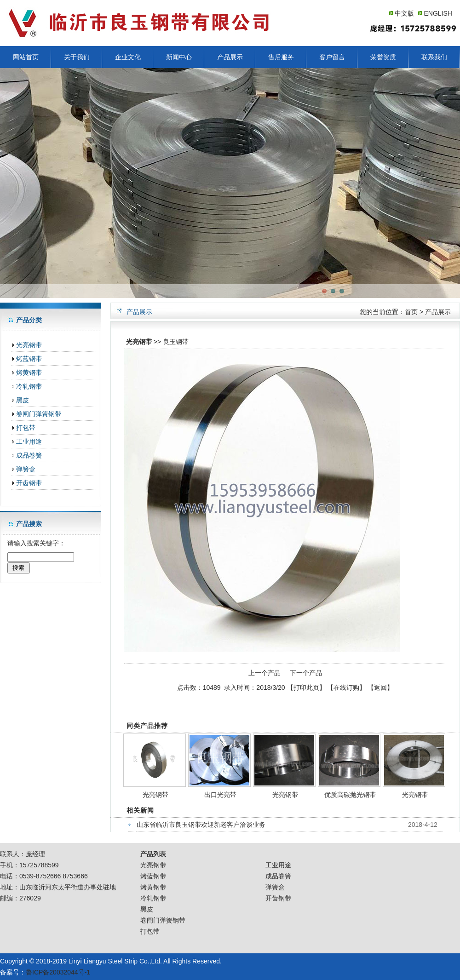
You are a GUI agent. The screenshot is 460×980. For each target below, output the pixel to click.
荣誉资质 (383, 57)
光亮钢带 (29, 345)
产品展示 (230, 57)
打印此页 (306, 688)
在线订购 (346, 688)
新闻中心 (179, 57)
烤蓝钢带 (29, 359)
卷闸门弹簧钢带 (39, 414)
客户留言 (332, 57)
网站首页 (26, 57)
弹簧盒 (26, 469)
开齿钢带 (29, 483)
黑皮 (23, 400)
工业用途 (29, 441)
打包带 (26, 428)
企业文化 (128, 57)
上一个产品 (264, 673)
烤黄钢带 (29, 373)
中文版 (404, 13)
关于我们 (77, 57)
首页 (411, 312)
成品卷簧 (29, 455)
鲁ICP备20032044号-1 (58, 972)
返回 (380, 688)
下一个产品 (306, 673)
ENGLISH (438, 13)
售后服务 (281, 57)
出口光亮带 (220, 795)
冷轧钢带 (29, 386)
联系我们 (434, 57)
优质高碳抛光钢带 (350, 795)
